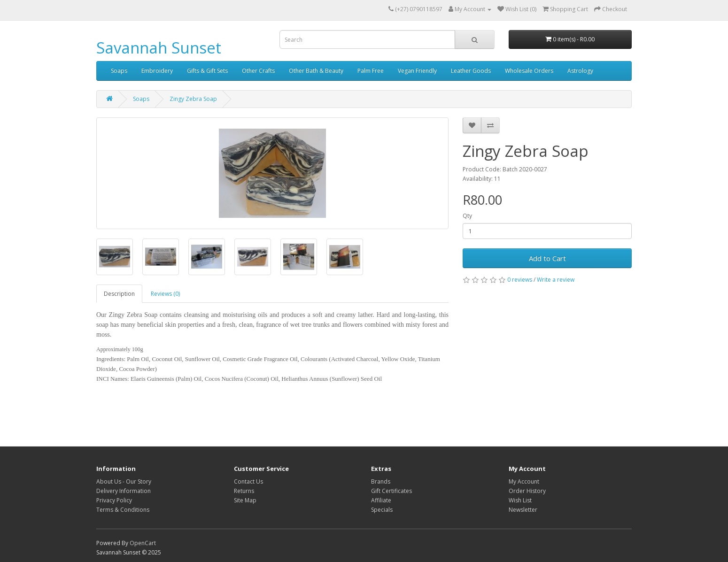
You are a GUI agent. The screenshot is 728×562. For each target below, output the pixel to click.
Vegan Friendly (417, 71)
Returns (244, 491)
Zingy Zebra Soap (193, 99)
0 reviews (520, 280)
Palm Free (371, 71)
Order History (527, 491)
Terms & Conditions (123, 510)
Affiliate (381, 500)
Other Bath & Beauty (316, 71)
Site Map (245, 500)
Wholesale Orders (529, 71)
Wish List (520, 500)
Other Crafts (258, 71)
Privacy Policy (114, 500)
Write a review (556, 280)
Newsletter (523, 510)
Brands (381, 481)
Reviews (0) (165, 294)
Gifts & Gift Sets (207, 71)
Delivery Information (124, 491)
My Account (524, 481)
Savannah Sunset (159, 48)
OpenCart (143, 543)
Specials (382, 510)
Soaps (119, 71)
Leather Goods (471, 71)
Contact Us (248, 481)
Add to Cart (547, 258)
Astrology (580, 71)
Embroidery (157, 71)
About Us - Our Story (124, 481)
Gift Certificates (391, 491)
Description (119, 294)
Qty (467, 216)
